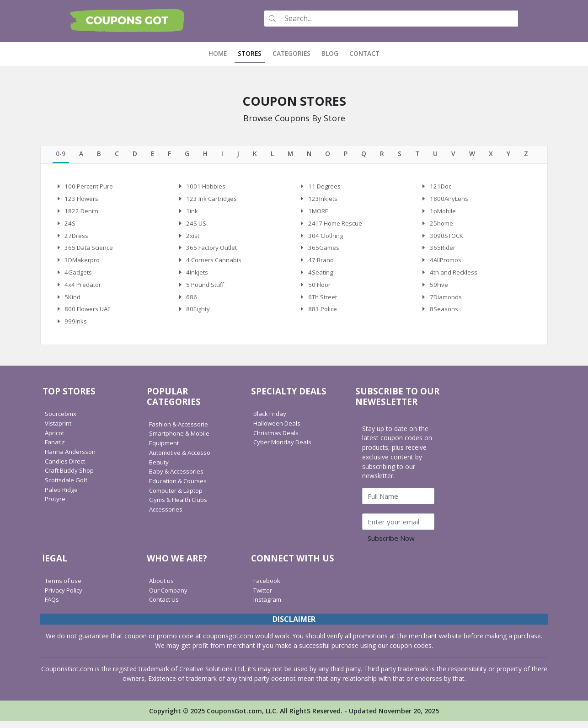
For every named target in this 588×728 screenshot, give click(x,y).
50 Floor (321, 289)
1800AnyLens (450, 199)
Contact (364, 52)
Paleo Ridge (62, 496)
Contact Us (165, 606)
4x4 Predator (84, 289)
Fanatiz (56, 449)
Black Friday (271, 420)
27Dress (77, 237)
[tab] (61, 154)
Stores (250, 52)
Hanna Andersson (71, 458)
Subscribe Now (391, 545)
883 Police (323, 315)
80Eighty (199, 315)
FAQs (53, 606)
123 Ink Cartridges (213, 199)
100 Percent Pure (90, 186)
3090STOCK (448, 237)
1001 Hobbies (206, 186)
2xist (193, 237)
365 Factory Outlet (214, 251)
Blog (330, 52)
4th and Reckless (455, 276)
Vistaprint (59, 430)
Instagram (268, 606)
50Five (439, 289)
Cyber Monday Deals (284, 449)
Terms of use (65, 587)
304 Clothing (327, 237)
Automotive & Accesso (183, 459)
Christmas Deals (278, 439)
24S (70, 224)
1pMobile (444, 212)
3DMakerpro (83, 263)
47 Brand (322, 263)
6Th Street (324, 302)
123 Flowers (83, 199)
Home (220, 52)
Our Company (170, 596)
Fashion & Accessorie (181, 430)
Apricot (55, 439)
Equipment (165, 450)
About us (162, 587)
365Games (324, 251)
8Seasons (444, 315)
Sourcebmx (61, 420)
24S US (196, 224)
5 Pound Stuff (206, 289)
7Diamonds (447, 302)
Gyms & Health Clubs (180, 506)
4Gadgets (79, 276)
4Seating (321, 276)
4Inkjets (198, 276)
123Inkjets (323, 199)
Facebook (268, 587)
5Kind (73, 302)
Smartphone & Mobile (182, 440)
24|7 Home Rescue (337, 224)
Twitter (264, 596)
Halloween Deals (278, 430)
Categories (291, 52)
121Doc (441, 186)
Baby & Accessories (178, 478)
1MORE (319, 212)
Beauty (160, 468)
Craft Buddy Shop (71, 477)
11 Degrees (325, 186)
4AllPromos (447, 263)
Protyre (56, 505)
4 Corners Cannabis (215, 263)
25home (442, 224)
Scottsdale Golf (67, 487)
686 (192, 302)
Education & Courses (180, 488)
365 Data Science (90, 251)
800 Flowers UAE (89, 315)
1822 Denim (83, 212)
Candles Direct (66, 467)
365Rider (443, 251)
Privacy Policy (65, 596)
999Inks (76, 328)
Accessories (167, 516)
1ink (192, 212)
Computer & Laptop (179, 497)
